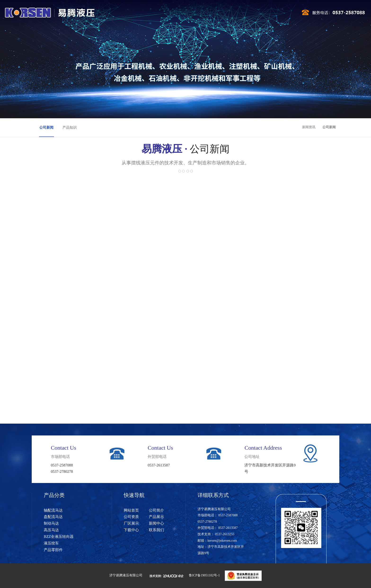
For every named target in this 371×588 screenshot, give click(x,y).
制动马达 (51, 523)
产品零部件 (53, 550)
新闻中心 (226, 14)
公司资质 (164, 14)
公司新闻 (46, 127)
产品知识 (70, 127)
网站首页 (122, 14)
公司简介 (143, 14)
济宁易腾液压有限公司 (126, 576)
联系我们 (267, 14)
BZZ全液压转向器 (59, 537)
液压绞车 (51, 543)
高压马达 (51, 530)
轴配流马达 (53, 510)
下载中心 (247, 14)
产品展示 (184, 14)
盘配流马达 (53, 517)
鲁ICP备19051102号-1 (204, 576)
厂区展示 (205, 14)
